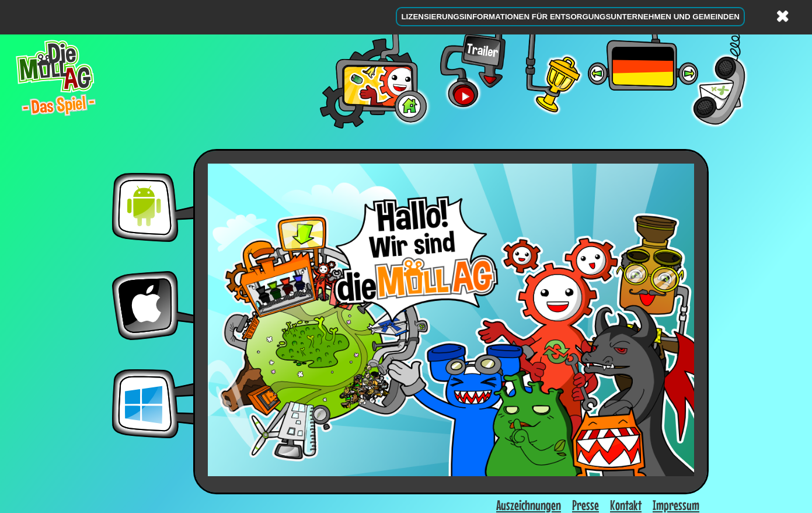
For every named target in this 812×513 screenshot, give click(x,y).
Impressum (676, 505)
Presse (586, 505)
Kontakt (626, 505)
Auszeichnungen (529, 505)
